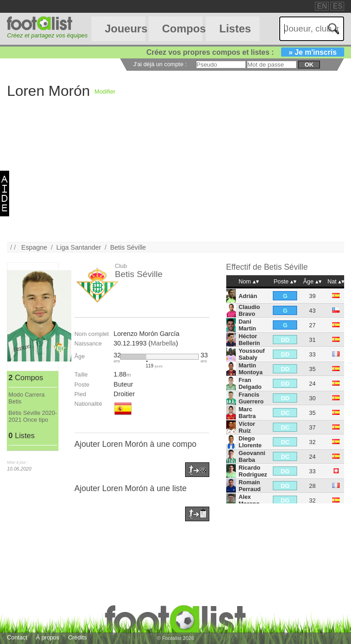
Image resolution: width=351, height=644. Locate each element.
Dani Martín (247, 325)
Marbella (163, 343)
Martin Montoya (251, 369)
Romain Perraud (250, 486)
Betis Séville (128, 247)
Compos (182, 29)
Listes (235, 29)
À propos (48, 637)
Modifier (105, 92)
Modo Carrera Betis (27, 398)
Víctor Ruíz (247, 427)
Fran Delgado (250, 383)
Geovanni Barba (252, 456)
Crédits (77, 637)
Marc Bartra (247, 413)
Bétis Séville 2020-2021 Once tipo (33, 416)
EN (322, 6)
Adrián (248, 296)
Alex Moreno (249, 500)
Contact (17, 637)
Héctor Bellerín (249, 340)
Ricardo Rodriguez (253, 471)
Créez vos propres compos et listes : (245, 52)
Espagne (35, 247)
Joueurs (125, 29)
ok (309, 65)
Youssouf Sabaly (252, 354)
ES (338, 6)
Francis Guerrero (251, 398)
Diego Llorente (250, 442)
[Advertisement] (175, 178)
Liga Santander (79, 247)
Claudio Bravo (249, 310)
